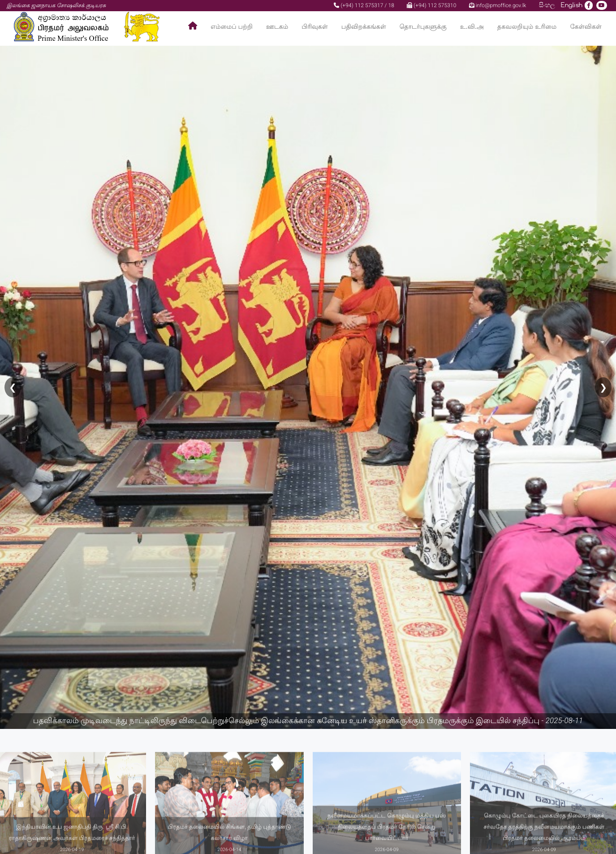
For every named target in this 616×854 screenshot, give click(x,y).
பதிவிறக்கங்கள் (364, 27)
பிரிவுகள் (314, 27)
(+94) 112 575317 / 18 (364, 5)
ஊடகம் (277, 27)
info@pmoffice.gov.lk (498, 5)
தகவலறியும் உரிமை (527, 27)
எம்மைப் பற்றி (232, 27)
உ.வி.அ (472, 27)
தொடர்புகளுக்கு (423, 27)
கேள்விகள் (586, 27)
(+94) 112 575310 (431, 5)
